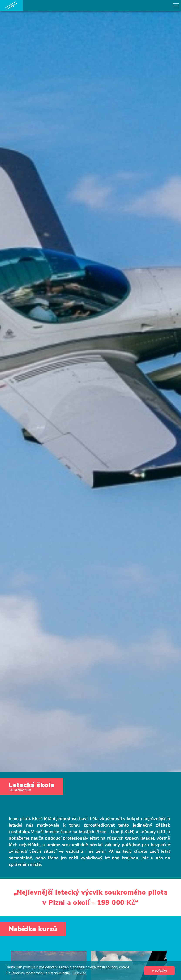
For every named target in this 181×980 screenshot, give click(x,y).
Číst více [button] (79, 973)
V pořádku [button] (159, 971)
